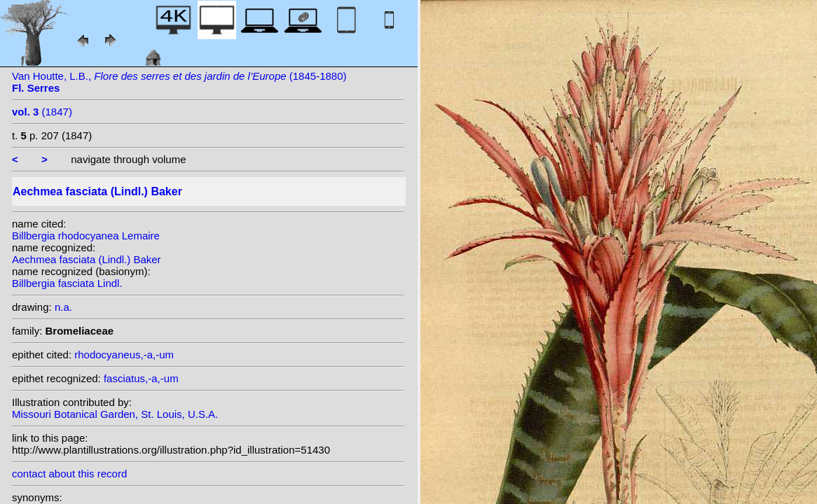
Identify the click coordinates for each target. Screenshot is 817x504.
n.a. (63, 307)
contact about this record (69, 474)
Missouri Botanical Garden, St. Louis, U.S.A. (115, 414)
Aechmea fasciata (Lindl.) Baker (87, 259)
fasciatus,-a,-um (141, 378)
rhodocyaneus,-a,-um (124, 355)
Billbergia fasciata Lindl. (67, 283)
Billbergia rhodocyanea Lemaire (86, 236)
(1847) (42, 112)
